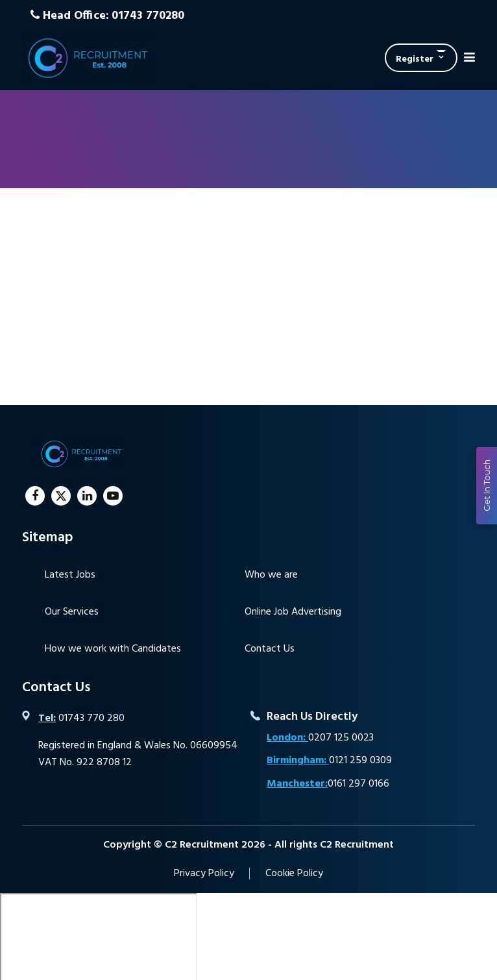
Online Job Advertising (293, 612)
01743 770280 (148, 16)
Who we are (271, 575)
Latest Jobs (70, 575)
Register (415, 59)
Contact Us (270, 649)
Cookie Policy (294, 874)
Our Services (72, 612)
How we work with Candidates (113, 649)
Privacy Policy (204, 874)
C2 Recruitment (87, 58)
